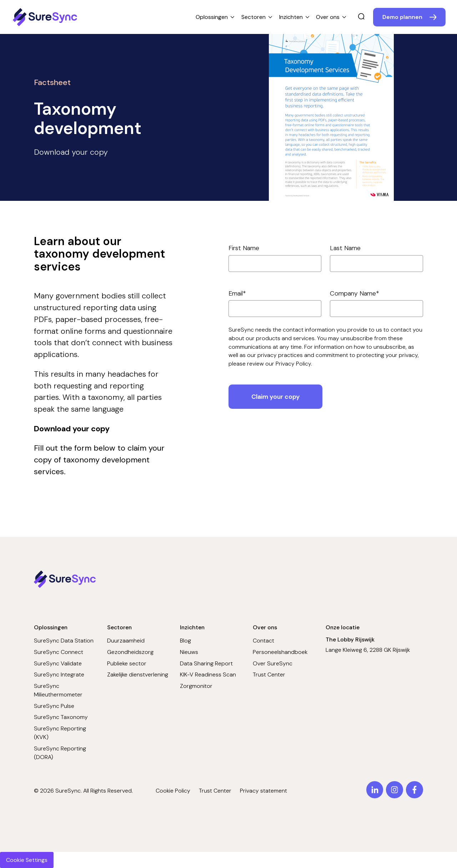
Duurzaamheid (126, 641)
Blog (185, 641)
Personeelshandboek (280, 652)
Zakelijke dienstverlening (138, 674)
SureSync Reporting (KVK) (60, 733)
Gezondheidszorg (130, 652)
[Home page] (46, 17)
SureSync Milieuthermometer (58, 690)
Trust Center (269, 674)
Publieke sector (127, 663)
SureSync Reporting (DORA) (60, 753)
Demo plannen (402, 17)
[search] (361, 17)
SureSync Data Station (64, 641)
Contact (263, 641)
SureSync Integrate (59, 674)
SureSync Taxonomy (61, 717)
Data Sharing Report (206, 663)
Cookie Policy (173, 791)
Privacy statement (263, 791)
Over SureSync (273, 663)
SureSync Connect (59, 652)
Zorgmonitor (196, 686)
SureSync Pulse (54, 706)
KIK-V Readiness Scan (208, 674)
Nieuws (189, 652)
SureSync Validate (58, 663)
